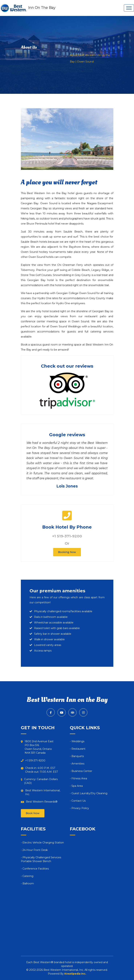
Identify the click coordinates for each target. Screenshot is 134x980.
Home (74, 49)
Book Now (33, 813)
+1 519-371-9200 (67, 536)
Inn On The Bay (28, 8)
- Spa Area (76, 786)
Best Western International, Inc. (43, 792)
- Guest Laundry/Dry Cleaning (89, 793)
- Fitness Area (78, 778)
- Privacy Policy (79, 808)
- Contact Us (78, 801)
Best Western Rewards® (42, 802)
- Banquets (77, 756)
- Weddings (77, 741)
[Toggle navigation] (129, 8)
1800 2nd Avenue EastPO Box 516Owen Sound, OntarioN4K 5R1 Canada (39, 747)
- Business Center (81, 771)
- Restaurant (78, 749)
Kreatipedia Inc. (75, 974)
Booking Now (67, 552)
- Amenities (77, 764)
